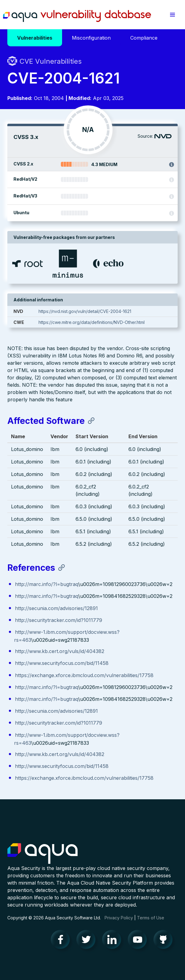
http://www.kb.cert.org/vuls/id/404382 (60, 651)
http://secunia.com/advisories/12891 (56, 608)
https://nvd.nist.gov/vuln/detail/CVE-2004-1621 (85, 311)
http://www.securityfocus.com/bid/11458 (62, 663)
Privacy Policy (119, 918)
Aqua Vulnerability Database (77, 16)
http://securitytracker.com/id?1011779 (59, 620)
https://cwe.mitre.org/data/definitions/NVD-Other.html (92, 322)
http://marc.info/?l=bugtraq (47, 584)
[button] (172, 15)
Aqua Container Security (43, 854)
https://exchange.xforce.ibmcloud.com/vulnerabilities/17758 (84, 675)
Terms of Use (151, 918)
